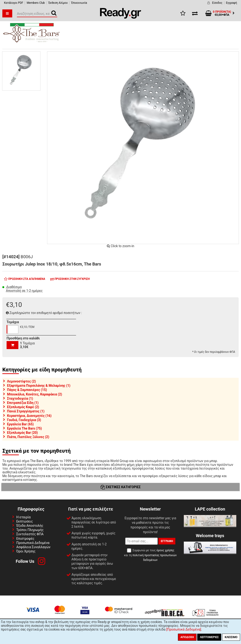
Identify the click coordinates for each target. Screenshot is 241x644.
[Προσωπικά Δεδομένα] (184, 629)
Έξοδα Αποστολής (30, 526)
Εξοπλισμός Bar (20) (22, 433)
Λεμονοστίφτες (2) (21, 381)
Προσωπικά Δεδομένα (33, 543)
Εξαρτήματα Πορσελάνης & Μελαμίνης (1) (39, 386)
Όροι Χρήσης (26, 551)
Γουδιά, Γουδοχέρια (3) (24, 420)
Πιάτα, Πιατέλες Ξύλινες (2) (28, 437)
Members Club (36, 3)
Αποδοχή (187, 637)
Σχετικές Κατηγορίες (121, 487)
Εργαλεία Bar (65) (20, 424)
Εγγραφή (231, 3)
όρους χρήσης (165, 550)
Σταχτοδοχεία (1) (20, 398)
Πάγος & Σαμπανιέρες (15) (27, 390)
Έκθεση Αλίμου (58, 3)
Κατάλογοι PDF (14, 3)
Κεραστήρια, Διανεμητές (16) (29, 416)
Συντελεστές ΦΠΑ (30, 534)
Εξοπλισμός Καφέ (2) (23, 407)
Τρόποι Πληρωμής (30, 530)
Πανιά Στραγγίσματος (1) (26, 411)
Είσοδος (217, 3)
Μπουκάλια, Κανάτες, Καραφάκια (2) (35, 394)
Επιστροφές (25, 539)
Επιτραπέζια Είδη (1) (23, 403)
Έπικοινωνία (79, 3)
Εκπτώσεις (24, 521)
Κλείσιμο (231, 637)
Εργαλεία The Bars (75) (24, 428)
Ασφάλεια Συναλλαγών (33, 547)
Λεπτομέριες (209, 637)
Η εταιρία (23, 517)
